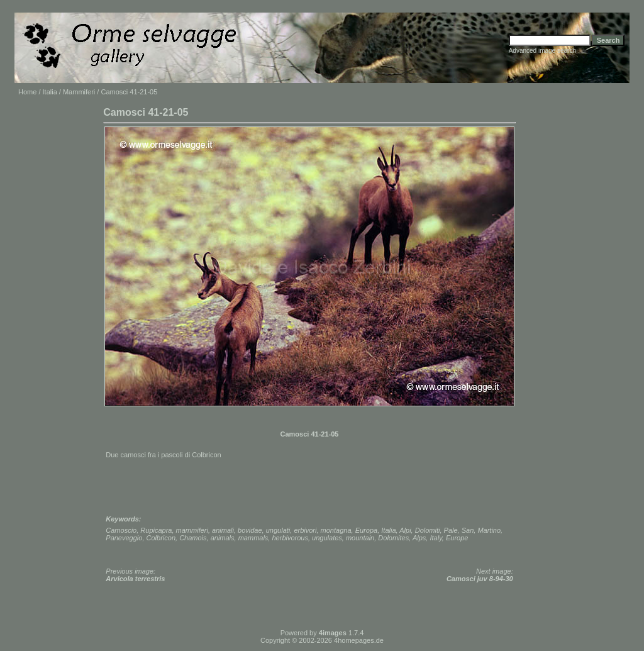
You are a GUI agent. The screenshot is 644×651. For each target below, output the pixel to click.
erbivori (305, 530)
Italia (50, 92)
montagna (336, 530)
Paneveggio (124, 538)
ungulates (327, 538)
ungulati (278, 530)
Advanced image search (542, 51)
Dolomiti (428, 530)
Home (27, 92)
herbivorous (290, 538)
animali (223, 530)
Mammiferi (79, 92)
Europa (366, 530)
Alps (419, 538)
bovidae (250, 530)
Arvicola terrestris (135, 579)
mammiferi (192, 530)
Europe (457, 538)
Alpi (405, 530)
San (468, 530)
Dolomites (393, 538)
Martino (489, 530)
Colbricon (161, 538)
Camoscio (121, 530)
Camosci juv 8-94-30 (480, 579)
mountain (360, 538)
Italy (436, 538)
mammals (253, 538)
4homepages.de (359, 640)
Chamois (193, 538)
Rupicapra (156, 530)
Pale (451, 530)
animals (223, 538)
